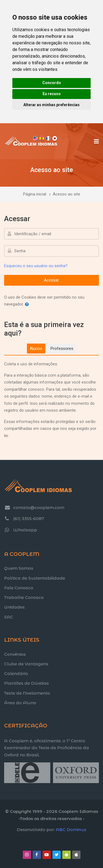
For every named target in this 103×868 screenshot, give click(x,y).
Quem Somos (19, 568)
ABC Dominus (71, 830)
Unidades (14, 607)
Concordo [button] (52, 83)
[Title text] (4, 783)
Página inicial (35, 194)
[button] (28, 305)
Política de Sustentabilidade (35, 578)
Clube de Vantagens (26, 664)
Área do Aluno (20, 703)
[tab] (36, 349)
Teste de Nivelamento (27, 693)
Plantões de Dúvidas (27, 683)
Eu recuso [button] (52, 94)
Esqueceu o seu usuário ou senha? (36, 266)
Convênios (15, 654)
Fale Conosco (19, 588)
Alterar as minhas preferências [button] (51, 105)
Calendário (16, 673)
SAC (9, 617)
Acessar (51, 280)
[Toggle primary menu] (96, 141)
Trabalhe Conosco (24, 597)
